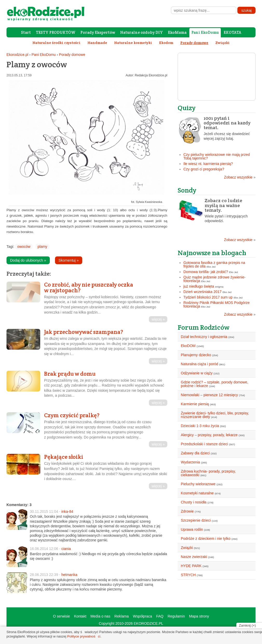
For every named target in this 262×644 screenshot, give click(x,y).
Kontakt (80, 616)
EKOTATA (232, 32)
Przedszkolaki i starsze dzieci (204, 444)
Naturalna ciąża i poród (199, 364)
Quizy (187, 108)
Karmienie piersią (195, 404)
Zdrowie (187, 511)
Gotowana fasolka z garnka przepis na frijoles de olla (214, 264)
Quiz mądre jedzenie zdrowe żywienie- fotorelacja (215, 279)
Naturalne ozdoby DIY (142, 32)
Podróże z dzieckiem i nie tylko (206, 539)
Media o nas (100, 616)
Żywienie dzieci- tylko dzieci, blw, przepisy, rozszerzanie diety (215, 415)
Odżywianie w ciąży (197, 373)
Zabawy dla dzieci (195, 453)
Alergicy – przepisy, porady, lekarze (209, 435)
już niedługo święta (199, 286)
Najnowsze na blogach (212, 253)
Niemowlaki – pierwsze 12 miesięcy (209, 395)
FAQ (160, 616)
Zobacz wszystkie (240, 177)
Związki (222, 43)
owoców (24, 247)
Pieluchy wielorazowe (198, 484)
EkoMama (177, 32)
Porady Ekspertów (98, 32)
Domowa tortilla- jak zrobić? (206, 272)
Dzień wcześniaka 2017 (202, 292)
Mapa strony (199, 616)
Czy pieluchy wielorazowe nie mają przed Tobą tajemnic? (217, 156)
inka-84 (67, 512)
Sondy (187, 190)
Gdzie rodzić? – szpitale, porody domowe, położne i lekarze (215, 384)
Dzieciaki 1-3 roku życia (200, 426)
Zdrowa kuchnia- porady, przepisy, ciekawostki (208, 473)
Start (26, 32)
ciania (66, 549)
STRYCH (188, 575)
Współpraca (142, 616)
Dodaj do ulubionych (28, 260)
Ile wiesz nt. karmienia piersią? (208, 164)
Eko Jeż (211, 267)
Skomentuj (69, 260)
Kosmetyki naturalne (197, 493)
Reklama (122, 616)
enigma (219, 287)
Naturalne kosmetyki (133, 43)
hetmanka (69, 575)
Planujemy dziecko (196, 355)
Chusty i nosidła (194, 502)
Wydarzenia (190, 462)
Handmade (97, 43)
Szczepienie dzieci (196, 520)
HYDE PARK (191, 566)
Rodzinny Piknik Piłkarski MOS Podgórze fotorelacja (216, 304)
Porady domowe (72, 55)
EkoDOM (188, 346)
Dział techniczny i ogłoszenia (204, 337)
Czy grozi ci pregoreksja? (204, 169)
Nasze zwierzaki (194, 557)
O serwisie (61, 616)
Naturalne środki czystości (56, 43)
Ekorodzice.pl (17, 55)
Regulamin (176, 616)
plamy (42, 247)
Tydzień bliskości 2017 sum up (208, 297)
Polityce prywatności (84, 636)
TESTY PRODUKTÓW (56, 32)
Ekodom (166, 43)
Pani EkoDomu (205, 32)
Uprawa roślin (192, 529)
